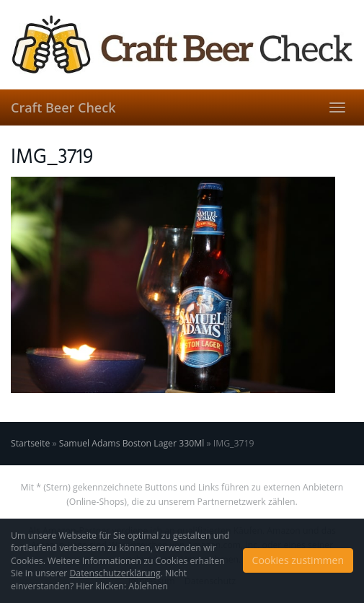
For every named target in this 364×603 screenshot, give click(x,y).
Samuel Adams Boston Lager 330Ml (132, 443)
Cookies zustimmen (298, 560)
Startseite (30, 443)
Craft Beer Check (63, 107)
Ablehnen (148, 586)
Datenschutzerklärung (115, 573)
